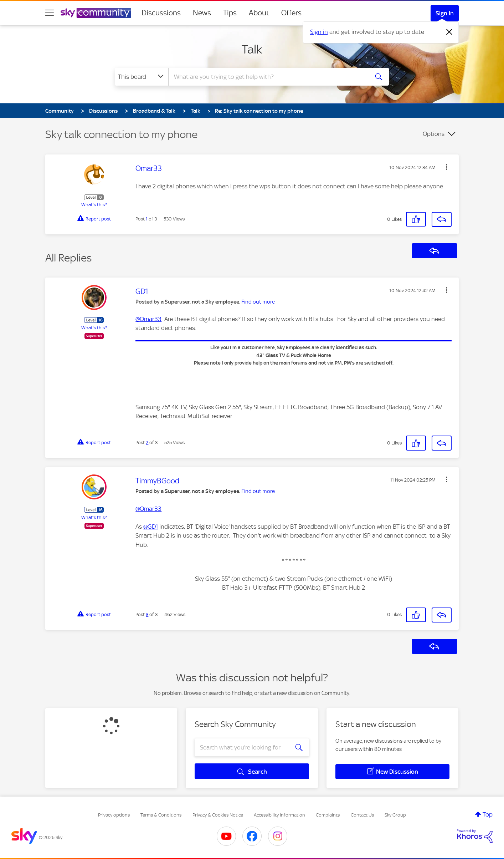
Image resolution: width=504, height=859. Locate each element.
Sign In (445, 13)
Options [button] (434, 134)
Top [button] (488, 814)
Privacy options (114, 815)
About (259, 13)
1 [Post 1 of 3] (147, 219)
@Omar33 (148, 319)
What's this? (94, 205)
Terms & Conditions (161, 815)
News (202, 13)
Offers (291, 13)
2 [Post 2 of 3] (147, 443)
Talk (252, 49)
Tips (230, 13)
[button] (447, 167)
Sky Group (395, 815)
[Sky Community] (96, 13)
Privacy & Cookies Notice (218, 815)
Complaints (328, 815)
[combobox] (268, 77)
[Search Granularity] (142, 77)
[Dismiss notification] (449, 32)
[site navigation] (50, 13)
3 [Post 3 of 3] (147, 614)
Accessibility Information (279, 815)
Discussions (161, 13)
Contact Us (362, 815)
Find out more (258, 302)
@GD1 (151, 527)
